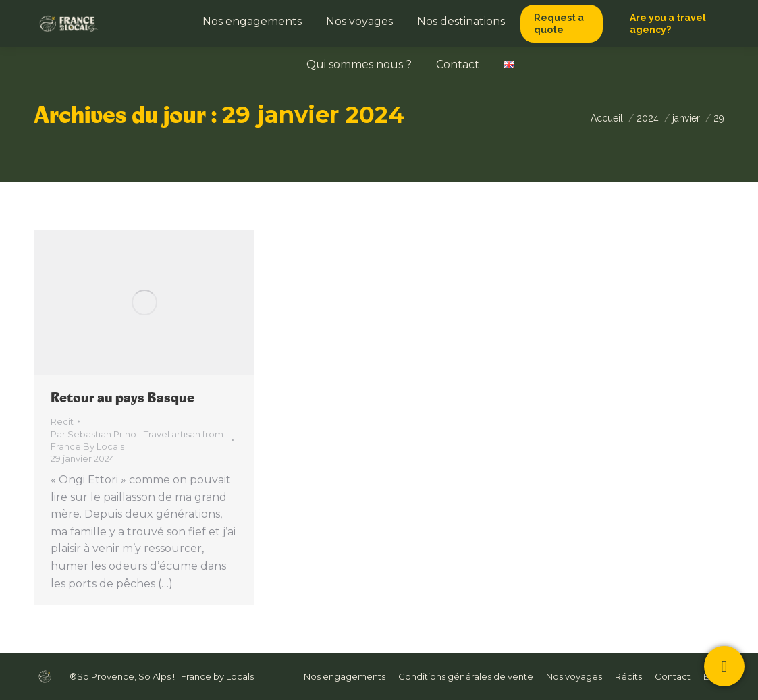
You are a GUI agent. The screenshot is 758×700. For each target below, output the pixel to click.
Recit (62, 421)
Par (137, 440)
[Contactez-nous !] (724, 666)
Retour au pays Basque (123, 398)
